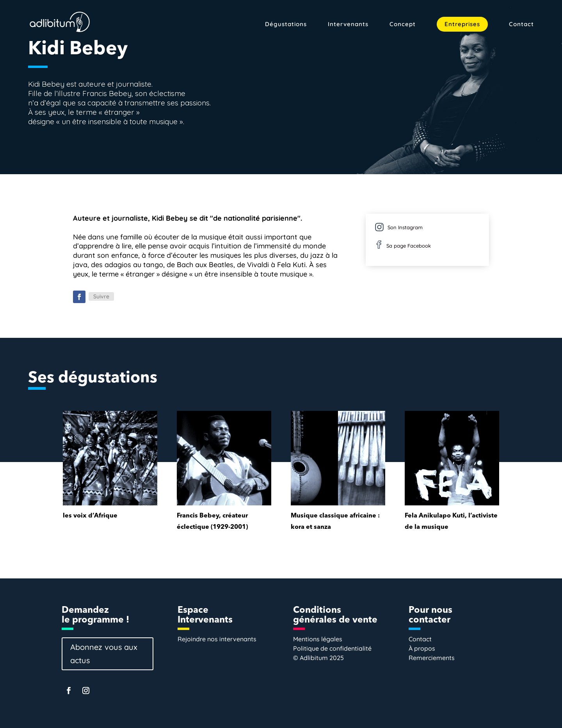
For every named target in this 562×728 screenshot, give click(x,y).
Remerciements (432, 658)
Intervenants (348, 25)
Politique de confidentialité (332, 648)
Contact (521, 25)
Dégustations (286, 25)
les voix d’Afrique (90, 516)
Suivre (101, 296)
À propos (422, 648)
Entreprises (462, 24)
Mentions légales (318, 639)
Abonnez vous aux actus (104, 654)
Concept (403, 25)
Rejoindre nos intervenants (217, 639)
